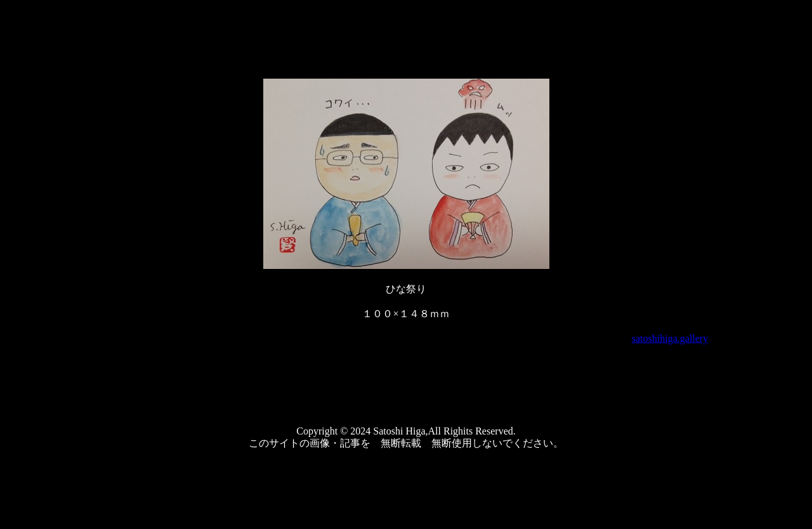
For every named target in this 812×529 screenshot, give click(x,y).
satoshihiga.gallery (670, 338)
